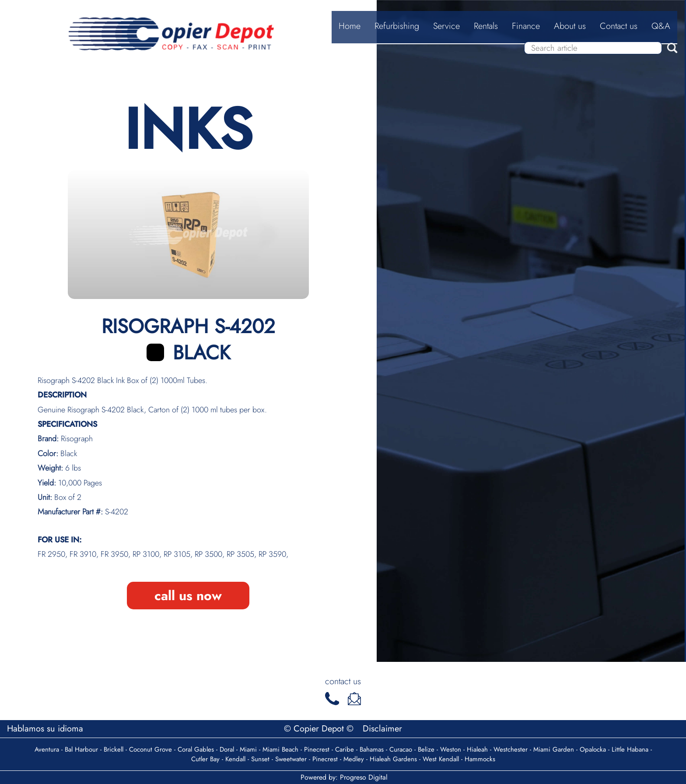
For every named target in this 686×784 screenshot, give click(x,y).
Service (446, 26)
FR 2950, (54, 554)
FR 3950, (117, 554)
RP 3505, (243, 554)
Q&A (661, 26)
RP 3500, (211, 554)
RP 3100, (148, 554)
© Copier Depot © (320, 729)
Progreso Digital (364, 777)
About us (570, 26)
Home (350, 26)
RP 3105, (179, 554)
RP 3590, (273, 554)
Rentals (486, 26)
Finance (526, 26)
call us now (188, 596)
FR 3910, (85, 554)
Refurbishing (397, 26)
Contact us (619, 26)
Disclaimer (382, 729)
